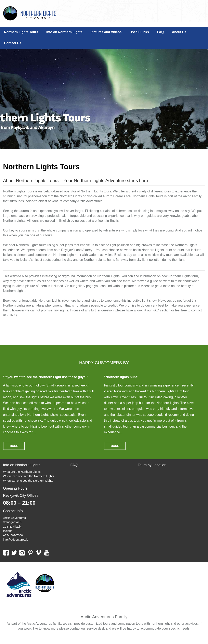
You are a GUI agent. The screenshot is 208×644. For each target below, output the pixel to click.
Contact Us (13, 43)
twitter (14, 553)
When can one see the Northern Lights (28, 481)
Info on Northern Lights (64, 32)
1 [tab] (98, 143)
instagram (22, 553)
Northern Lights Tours (30, 13)
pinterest (30, 553)
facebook (6, 553)
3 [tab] (110, 143)
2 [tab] (104, 143)
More (14, 446)
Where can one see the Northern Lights (29, 476)
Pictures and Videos (106, 32)
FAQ (160, 32)
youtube (47, 553)
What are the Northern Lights (22, 472)
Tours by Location (152, 465)
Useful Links (139, 32)
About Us (179, 32)
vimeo (38, 553)
